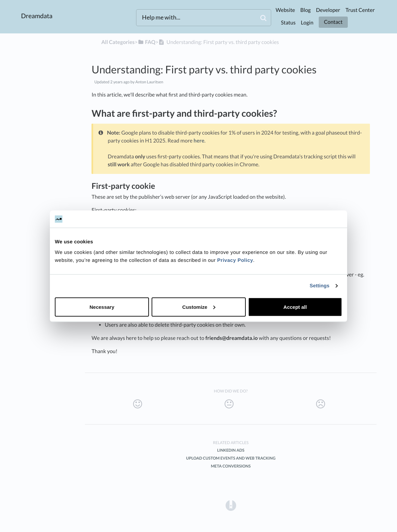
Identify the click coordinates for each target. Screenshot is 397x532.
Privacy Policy (235, 260)
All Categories (118, 42)
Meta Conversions (231, 466)
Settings (320, 286)
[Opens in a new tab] (231, 505)
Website (285, 10)
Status (288, 23)
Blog (306, 10)
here (199, 141)
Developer (328, 10)
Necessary (102, 307)
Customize (199, 307)
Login (307, 23)
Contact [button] (333, 22)
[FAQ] (147, 42)
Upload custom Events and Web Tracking (231, 458)
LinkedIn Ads (231, 450)
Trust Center (360, 10)
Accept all (295, 307)
